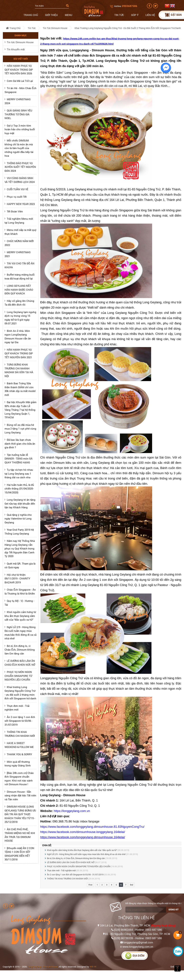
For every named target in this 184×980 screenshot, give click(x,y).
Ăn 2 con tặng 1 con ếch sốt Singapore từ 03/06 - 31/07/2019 (20, 721)
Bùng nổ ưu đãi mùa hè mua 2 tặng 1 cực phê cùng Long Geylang (20, 429)
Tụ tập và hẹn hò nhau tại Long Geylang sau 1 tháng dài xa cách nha (19, 473)
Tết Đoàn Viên (15, 211)
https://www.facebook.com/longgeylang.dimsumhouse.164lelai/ (83, 837)
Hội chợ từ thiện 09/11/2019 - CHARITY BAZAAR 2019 (17, 578)
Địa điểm (135, 956)
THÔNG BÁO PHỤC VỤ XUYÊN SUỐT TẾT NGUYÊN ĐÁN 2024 (20, 167)
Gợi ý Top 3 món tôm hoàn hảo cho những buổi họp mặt (20, 129)
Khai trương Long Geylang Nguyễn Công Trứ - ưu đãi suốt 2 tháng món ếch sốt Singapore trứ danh (128, 28)
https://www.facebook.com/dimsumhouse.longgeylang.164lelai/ (83, 832)
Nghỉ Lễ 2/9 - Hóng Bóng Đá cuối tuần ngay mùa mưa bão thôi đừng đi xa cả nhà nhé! (86, 854)
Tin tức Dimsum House (55, 28)
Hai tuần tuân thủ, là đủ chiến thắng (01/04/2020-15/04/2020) (19, 489)
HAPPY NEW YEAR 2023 (21, 204)
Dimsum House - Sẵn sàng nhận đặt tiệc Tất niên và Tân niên (20, 795)
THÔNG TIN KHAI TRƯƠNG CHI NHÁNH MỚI (67, 879)
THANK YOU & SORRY (19, 754)
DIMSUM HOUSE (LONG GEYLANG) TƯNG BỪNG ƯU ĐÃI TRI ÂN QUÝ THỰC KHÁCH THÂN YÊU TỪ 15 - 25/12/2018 (20, 814)
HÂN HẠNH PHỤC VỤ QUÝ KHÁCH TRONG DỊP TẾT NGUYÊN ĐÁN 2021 (19, 353)
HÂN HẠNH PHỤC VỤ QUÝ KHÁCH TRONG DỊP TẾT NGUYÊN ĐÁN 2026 (19, 70)
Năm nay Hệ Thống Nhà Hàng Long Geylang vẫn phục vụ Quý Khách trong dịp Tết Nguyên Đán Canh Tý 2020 (20, 548)
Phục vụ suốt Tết (17, 197)
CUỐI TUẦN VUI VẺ (18, 189)
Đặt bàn (173, 15)
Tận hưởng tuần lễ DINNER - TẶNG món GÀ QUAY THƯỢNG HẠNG (19, 459)
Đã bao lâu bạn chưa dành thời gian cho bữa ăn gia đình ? (20, 444)
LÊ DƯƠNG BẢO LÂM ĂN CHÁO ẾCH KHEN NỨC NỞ (71, 862)
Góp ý (135, 15)
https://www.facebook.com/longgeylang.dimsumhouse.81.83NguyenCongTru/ (92, 827)
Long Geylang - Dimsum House (43, 967)
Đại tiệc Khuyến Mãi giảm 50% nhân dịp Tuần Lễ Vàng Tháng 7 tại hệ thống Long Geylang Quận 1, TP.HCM (21, 410)
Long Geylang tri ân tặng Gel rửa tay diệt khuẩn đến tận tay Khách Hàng (20, 503)
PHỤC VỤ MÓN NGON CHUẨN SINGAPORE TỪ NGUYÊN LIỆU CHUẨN (18, 676)
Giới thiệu (51, 15)
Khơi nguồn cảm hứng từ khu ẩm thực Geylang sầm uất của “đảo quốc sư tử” (20, 616)
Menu (69, 15)
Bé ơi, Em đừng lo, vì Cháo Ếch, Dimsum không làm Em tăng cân (20, 650)
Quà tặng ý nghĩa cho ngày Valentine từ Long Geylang (18, 519)
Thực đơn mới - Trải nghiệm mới (61, 870)
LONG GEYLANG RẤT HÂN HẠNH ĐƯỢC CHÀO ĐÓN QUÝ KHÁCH (19, 290)
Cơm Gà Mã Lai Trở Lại (20, 81)
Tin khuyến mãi (16, 49)
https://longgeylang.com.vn (72, 811)
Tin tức (119, 15)
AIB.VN (93, 967)
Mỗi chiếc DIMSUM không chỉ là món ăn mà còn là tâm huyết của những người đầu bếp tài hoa (19, 148)
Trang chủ (31, 15)
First (90, 885)
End (131, 885)
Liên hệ (150, 15)
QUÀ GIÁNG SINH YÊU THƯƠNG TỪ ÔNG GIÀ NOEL (18, 114)
